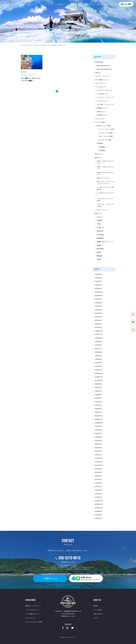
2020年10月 (99, 508)
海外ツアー (98, 158)
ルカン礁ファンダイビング (28, 75)
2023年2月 (98, 409)
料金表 (104, 4)
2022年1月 (98, 455)
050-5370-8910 (70, 558)
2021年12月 (99, 458)
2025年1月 (98, 327)
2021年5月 (98, 483)
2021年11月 (99, 462)
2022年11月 (99, 419)
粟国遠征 (100, 256)
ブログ (96, 618)
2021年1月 (98, 497)
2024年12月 (99, 331)
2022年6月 (98, 437)
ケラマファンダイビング (105, 90)
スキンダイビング (100, 83)
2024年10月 (99, 338)
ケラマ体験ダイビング (62, 4)
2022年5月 (98, 441)
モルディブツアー (102, 210)
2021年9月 (98, 469)
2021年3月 (98, 490)
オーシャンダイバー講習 (106, 129)
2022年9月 (98, 426)
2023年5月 (98, 398)
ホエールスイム (76, 4)
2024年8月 (98, 345)
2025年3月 (98, 320)
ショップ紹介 (113, 4)
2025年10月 (99, 296)
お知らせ (98, 73)
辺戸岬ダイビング (102, 115)
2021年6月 (98, 479)
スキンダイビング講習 (106, 133)
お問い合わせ (98, 614)
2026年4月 (98, 278)
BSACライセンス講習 (104, 126)
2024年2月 (98, 366)
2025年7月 (98, 306)
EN (16, 4)
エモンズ (100, 217)
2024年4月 (98, 359)
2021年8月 (98, 472)
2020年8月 (98, 515)
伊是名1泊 (100, 231)
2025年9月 (98, 299)
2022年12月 (99, 416)
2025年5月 (98, 313)
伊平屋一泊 (100, 228)
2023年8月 (98, 387)
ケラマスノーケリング (102, 76)
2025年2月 (98, 324)
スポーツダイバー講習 (106, 136)
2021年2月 (98, 494)
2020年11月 (99, 504)
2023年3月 (98, 405)
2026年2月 (98, 285)
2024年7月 (98, 349)
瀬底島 (99, 252)
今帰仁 (99, 224)
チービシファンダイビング (105, 97)
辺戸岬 (99, 259)
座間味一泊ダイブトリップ (105, 242)
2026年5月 (98, 274)
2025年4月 (98, 317)
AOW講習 (102, 147)
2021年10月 (99, 465)
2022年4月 (98, 444)
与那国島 (100, 220)
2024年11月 (99, 334)
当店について (99, 154)
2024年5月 (98, 356)
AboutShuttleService (104, 66)
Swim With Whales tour (104, 69)
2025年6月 (98, 310)
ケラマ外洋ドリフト (103, 94)
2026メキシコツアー (103, 178)
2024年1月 (98, 370)
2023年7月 (98, 391)
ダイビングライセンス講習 (92, 4)
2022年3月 (98, 448)
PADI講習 (100, 143)
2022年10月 (99, 423)
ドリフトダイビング (46, 4)
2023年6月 (98, 395)
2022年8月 (98, 430)
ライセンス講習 (100, 122)
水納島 (99, 245)
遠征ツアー (98, 213)
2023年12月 (99, 373)
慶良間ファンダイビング (30, 4)
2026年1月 (98, 288)
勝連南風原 (100, 238)
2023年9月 (98, 384)
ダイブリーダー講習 (105, 140)
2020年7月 (98, 518)
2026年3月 (98, 281)
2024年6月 (98, 352)
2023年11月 (99, 377)
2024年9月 (98, 342)
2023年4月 (98, 402)
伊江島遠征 (100, 235)
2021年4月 (98, 487)
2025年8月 (98, 303)
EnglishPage (99, 62)
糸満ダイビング (102, 112)
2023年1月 (98, 412)
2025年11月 (99, 292)
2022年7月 (98, 433)
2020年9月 (98, 511)
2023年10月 (99, 380)
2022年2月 (98, 451)
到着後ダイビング (102, 108)
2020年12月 (99, 501)
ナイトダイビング (102, 101)
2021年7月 (98, 476)
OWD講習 (102, 150)
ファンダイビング (100, 87)
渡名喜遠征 (100, 249)
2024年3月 (98, 363)
